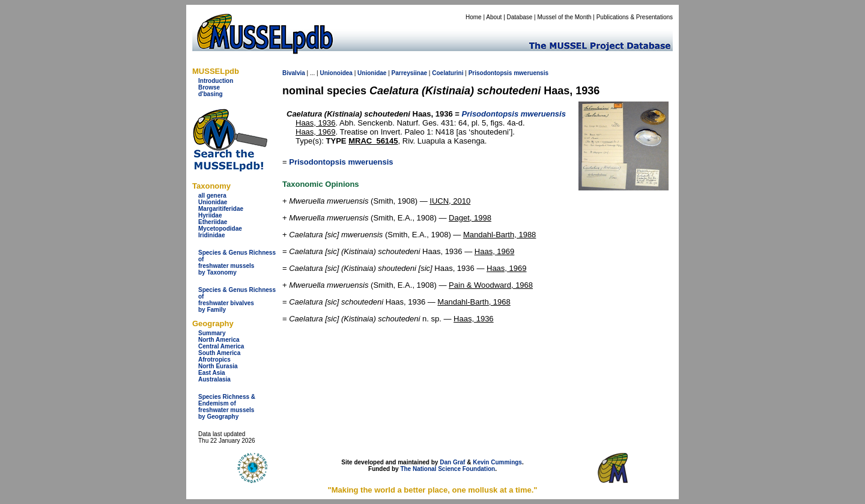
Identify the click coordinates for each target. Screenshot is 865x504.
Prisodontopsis (490, 73)
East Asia (212, 373)
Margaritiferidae (221, 209)
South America (219, 353)
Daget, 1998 (470, 218)
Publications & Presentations (635, 17)
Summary (212, 333)
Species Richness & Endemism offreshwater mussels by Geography (227, 407)
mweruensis (531, 73)
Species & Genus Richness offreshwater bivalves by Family (237, 300)
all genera (212, 196)
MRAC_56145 (373, 141)
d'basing (211, 94)
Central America (221, 346)
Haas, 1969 (316, 132)
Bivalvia (294, 73)
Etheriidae (213, 222)
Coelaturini (448, 73)
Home (474, 17)
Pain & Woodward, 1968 (491, 285)
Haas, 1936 (316, 123)
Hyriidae (210, 215)
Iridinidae (211, 235)
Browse (209, 87)
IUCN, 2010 (450, 201)
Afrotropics (214, 360)
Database (520, 17)
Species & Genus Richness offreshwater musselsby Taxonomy (237, 263)
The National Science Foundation (448, 469)
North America (219, 340)
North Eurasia (218, 366)
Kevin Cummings (497, 462)
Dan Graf (452, 462)
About (494, 17)
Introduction (216, 81)
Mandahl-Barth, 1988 (499, 235)
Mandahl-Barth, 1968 (474, 302)
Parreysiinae (410, 73)
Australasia (214, 379)
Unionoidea (336, 73)
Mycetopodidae (220, 229)
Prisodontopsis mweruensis (341, 162)
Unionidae (213, 202)
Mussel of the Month (565, 17)
